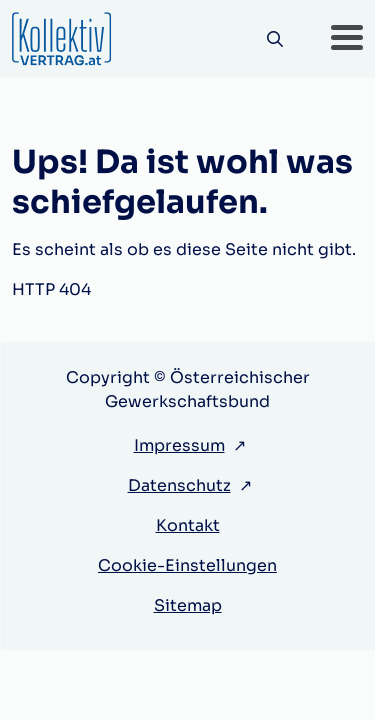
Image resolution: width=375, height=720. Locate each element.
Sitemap (188, 605)
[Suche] (274, 39)
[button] (347, 39)
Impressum (179, 445)
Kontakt (188, 525)
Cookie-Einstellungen (187, 565)
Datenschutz (179, 485)
